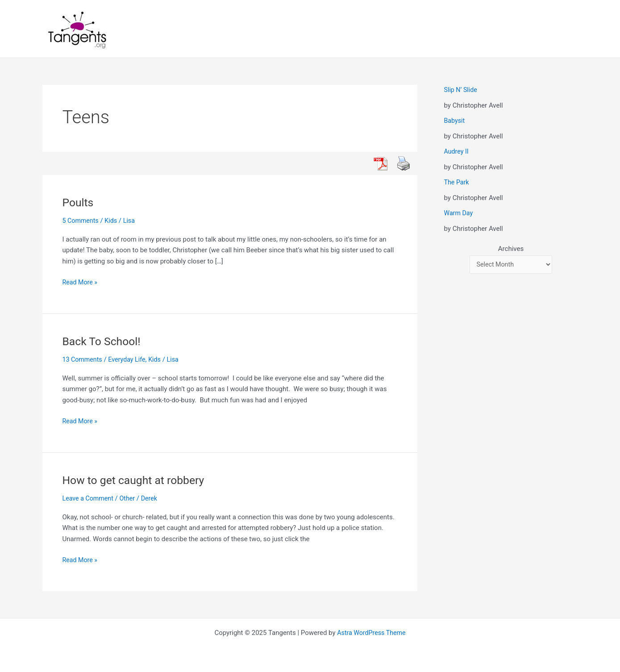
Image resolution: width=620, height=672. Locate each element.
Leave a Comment (89, 498)
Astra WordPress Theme (371, 633)
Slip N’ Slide (462, 90)
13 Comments (83, 359)
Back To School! (104, 341)
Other (131, 498)
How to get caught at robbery (137, 480)
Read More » (81, 282)
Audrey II (457, 151)
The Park (457, 182)
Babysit (455, 121)
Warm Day (459, 213)
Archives (511, 249)
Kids (113, 221)
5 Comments (82, 221)
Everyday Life (130, 359)
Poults (79, 202)
